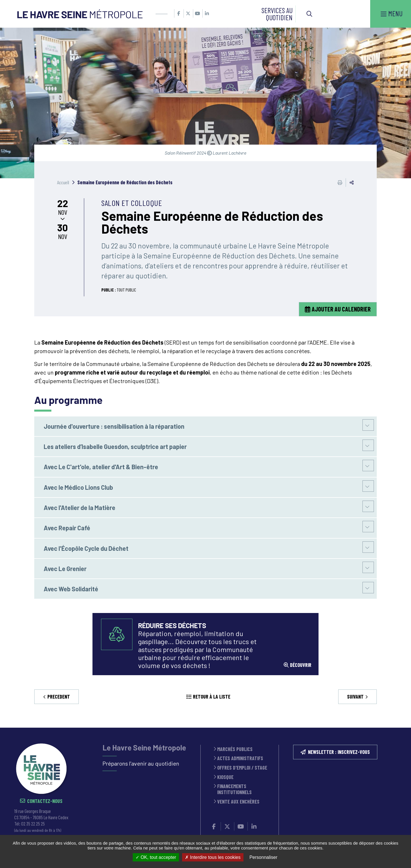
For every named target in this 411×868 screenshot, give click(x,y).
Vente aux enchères (238, 802)
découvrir (301, 665)
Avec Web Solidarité (71, 589)
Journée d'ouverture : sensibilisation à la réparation (114, 426)
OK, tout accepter (156, 857)
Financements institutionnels (234, 789)
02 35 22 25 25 (33, 824)
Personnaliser (263, 857)
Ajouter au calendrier (341, 309)
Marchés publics (235, 749)
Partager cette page (352, 183)
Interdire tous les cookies (213, 857)
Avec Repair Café (67, 528)
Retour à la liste (212, 697)
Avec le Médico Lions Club (78, 487)
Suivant (355, 697)
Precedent (59, 697)
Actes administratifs (240, 758)
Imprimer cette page (340, 183)
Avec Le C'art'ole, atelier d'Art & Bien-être (101, 467)
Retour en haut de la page (398, 728)
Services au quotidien (277, 14)
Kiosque (225, 777)
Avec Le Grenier (65, 568)
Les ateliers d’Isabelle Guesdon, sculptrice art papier (115, 446)
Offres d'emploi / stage (242, 768)
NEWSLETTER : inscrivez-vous (339, 752)
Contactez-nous (45, 801)
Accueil (63, 182)
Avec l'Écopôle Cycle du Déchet (86, 548)
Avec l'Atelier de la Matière (79, 507)
